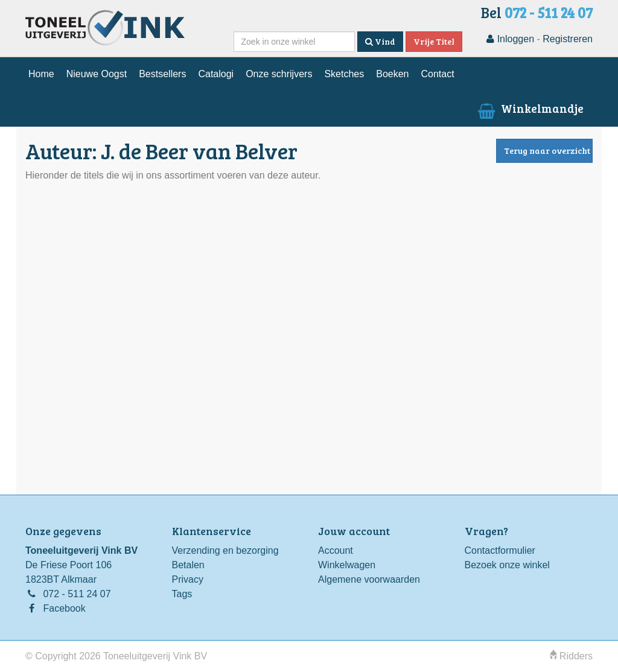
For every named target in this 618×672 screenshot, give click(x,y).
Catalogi (216, 74)
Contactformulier (500, 550)
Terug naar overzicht (547, 151)
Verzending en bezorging (225, 550)
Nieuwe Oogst (97, 74)
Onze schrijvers (279, 74)
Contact (437, 74)
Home (41, 74)
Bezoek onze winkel (507, 565)
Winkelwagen (347, 565)
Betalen (188, 565)
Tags (182, 594)
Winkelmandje (530, 108)
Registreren (568, 39)
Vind (380, 41)
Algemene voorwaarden (369, 579)
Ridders (572, 656)
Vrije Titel (434, 41)
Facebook (64, 608)
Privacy (188, 579)
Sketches (344, 74)
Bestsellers (162, 74)
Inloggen (510, 39)
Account (336, 550)
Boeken (392, 74)
